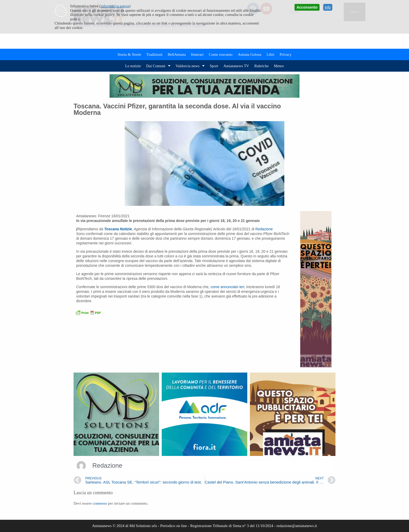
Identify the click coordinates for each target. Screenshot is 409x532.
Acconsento (307, 7)
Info (328, 7)
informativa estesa (115, 6)
